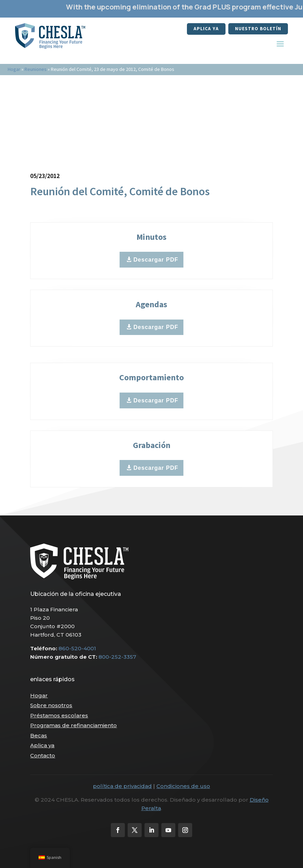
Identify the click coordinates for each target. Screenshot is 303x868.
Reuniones (36, 69)
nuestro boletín (258, 29)
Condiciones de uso (183, 786)
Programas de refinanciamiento (73, 725)
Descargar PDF (156, 260)
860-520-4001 (77, 648)
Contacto (43, 755)
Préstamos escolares (59, 715)
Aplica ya (206, 29)
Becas (39, 735)
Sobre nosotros (51, 705)
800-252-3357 (117, 657)
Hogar (14, 69)
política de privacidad (122, 786)
